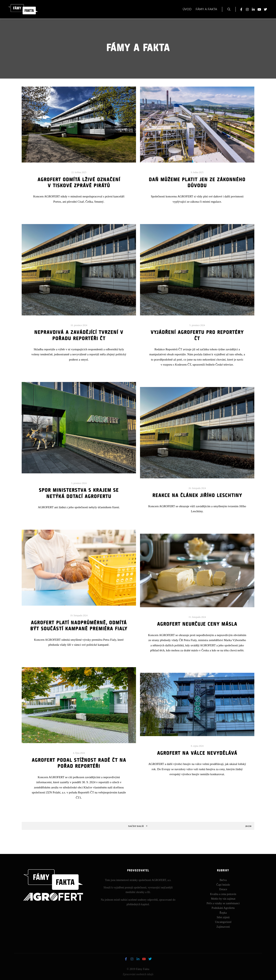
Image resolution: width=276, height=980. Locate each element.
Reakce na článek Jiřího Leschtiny (197, 496)
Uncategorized (223, 922)
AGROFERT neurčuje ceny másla (197, 624)
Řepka (223, 913)
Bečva (223, 880)
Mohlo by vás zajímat (223, 899)
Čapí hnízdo (223, 885)
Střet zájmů (223, 917)
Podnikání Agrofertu (223, 908)
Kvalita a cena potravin (223, 894)
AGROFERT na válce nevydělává (197, 753)
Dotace (223, 889)
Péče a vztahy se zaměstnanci (223, 903)
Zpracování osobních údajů (138, 974)
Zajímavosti (223, 927)
